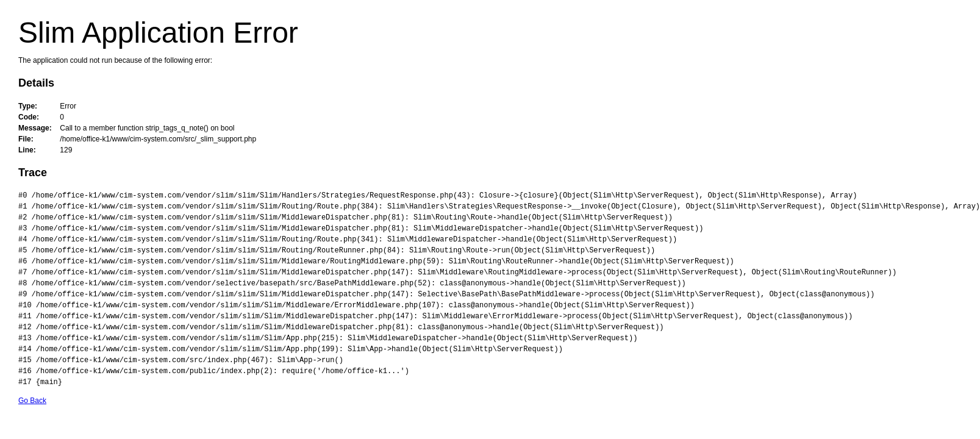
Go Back (32, 401)
